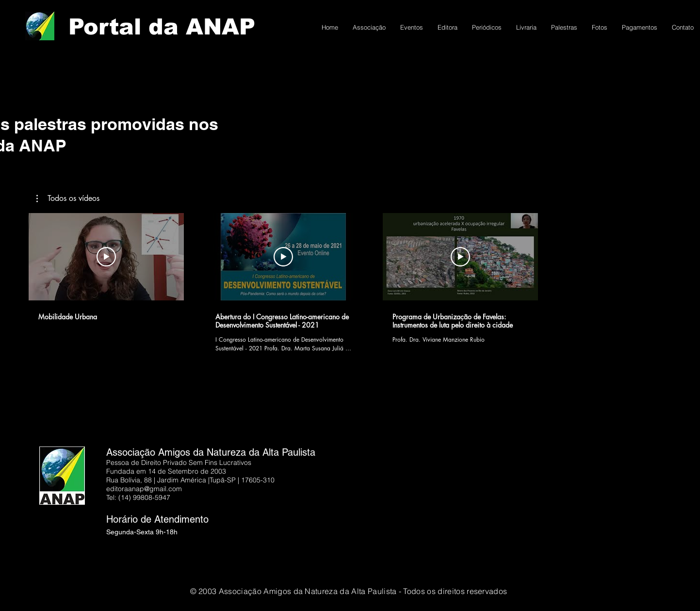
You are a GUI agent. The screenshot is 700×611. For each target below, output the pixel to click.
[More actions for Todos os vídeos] (68, 198)
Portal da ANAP (162, 27)
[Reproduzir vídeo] (106, 257)
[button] (68, 198)
